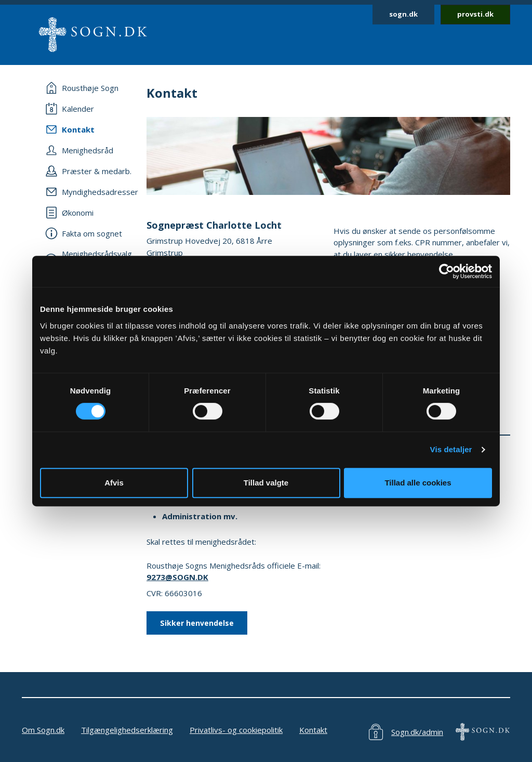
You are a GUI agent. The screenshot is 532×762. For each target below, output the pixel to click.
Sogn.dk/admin (417, 732)
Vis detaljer (451, 449)
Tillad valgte (266, 483)
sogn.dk (403, 14)
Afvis (114, 483)
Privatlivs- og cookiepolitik (236, 730)
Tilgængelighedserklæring (127, 730)
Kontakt (313, 730)
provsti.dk (475, 14)
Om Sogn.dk (43, 730)
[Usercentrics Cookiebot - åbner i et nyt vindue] (447, 271)
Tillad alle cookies (418, 483)
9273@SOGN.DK (177, 577)
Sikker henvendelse (197, 623)
